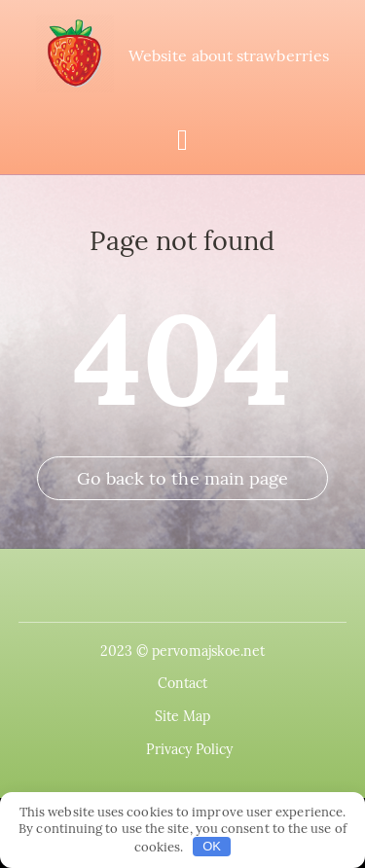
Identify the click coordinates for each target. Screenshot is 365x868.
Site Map (183, 716)
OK (212, 846)
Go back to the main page (183, 478)
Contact (183, 683)
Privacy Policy (189, 749)
